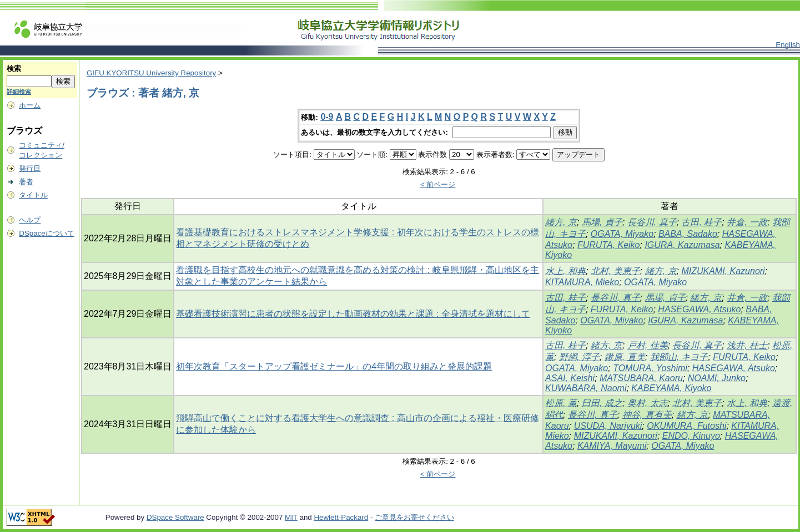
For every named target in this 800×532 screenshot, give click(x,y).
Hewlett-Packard (341, 517)
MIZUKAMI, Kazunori (723, 271)
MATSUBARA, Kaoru (641, 378)
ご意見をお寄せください (414, 517)
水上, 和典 (565, 271)
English (788, 45)
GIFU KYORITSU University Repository (151, 73)
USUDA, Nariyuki (608, 426)
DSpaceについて (46, 233)
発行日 (30, 168)
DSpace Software (175, 517)
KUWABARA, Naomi (586, 388)
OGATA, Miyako (622, 234)
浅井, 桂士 (747, 345)
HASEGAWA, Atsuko (699, 309)
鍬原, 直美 (625, 357)
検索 (14, 69)
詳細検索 (19, 92)
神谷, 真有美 (647, 415)
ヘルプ (30, 220)
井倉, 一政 (747, 222)
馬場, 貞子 (602, 222)
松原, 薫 (561, 403)
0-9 (327, 117)
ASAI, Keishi (570, 378)
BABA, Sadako (688, 234)
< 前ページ (438, 184)
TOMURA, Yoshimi (650, 368)
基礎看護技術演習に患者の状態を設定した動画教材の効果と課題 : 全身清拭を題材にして (353, 314)
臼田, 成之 (602, 403)
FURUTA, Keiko (609, 245)
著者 (26, 182)
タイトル (33, 195)
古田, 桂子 (701, 222)
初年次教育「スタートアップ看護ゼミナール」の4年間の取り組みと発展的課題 (334, 366)
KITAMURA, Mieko (582, 282)
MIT (291, 517)
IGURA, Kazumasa (682, 245)
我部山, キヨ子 (679, 357)
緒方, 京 (561, 222)
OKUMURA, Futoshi (686, 426)
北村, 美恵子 (615, 271)
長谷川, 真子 (652, 222)
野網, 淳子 (579, 357)
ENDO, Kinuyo (691, 436)
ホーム (30, 105)
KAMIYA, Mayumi (612, 446)
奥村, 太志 (648, 403)
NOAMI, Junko (717, 378)
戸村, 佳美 (648, 345)
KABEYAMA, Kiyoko (671, 388)
